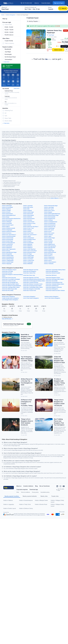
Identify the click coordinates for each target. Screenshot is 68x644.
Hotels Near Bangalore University (54, 287)
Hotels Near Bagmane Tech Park (31, 278)
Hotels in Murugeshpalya (50, 246)
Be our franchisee (45, 486)
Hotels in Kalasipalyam (29, 238)
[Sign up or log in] (59, 3)
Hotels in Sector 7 (48, 256)
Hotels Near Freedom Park (30, 290)
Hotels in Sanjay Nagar (29, 256)
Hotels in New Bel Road (50, 247)
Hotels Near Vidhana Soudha (9, 281)
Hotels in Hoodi (48, 231)
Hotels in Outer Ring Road (29, 249)
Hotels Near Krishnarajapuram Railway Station (34, 281)
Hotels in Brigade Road (50, 219)
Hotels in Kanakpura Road (29, 239)
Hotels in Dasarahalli (7, 223)
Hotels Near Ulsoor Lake (29, 275)
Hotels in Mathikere (28, 246)
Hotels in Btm (26, 209)
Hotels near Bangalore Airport (9, 270)
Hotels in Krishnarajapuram (8, 243)
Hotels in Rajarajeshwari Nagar (9, 252)
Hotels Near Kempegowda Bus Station (32, 286)
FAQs (18, 492)
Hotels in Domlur (27, 225)
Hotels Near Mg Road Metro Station (10, 284)
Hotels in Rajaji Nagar (49, 251)
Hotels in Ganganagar (7, 230)
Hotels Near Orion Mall (7, 271)
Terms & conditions (25, 492)
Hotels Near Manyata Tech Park (31, 270)
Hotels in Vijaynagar (7, 264)
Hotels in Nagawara (28, 247)
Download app (34, 489)
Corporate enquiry (46, 3)
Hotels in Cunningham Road (51, 222)
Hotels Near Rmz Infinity (8, 290)
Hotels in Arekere (6, 212)
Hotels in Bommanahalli (50, 217)
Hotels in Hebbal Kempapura (9, 231)
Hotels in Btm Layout (28, 207)
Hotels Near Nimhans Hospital (53, 273)
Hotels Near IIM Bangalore (52, 271)
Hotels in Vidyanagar (28, 262)
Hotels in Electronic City (50, 227)
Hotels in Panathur (48, 249)
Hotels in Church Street (29, 222)
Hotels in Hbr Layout (49, 230)
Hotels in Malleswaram (49, 244)
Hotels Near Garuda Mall (52, 281)
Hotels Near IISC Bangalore (30, 271)
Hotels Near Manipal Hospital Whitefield (11, 286)
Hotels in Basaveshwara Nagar (51, 215)
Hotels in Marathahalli (7, 246)
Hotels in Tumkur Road (29, 260)
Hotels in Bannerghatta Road (9, 215)
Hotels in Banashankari (7, 214)
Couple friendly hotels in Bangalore (10, 298)
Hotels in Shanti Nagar (28, 257)
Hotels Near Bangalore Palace (53, 278)
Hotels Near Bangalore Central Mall (32, 289)
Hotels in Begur (6, 217)
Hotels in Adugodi (27, 210)
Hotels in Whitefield (28, 264)
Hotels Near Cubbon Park (29, 273)
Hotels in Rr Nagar (27, 254)
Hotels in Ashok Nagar (29, 212)
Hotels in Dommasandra (50, 225)
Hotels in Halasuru (27, 230)
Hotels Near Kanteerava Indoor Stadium (55, 290)
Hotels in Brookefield (7, 220)
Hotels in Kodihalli (48, 241)
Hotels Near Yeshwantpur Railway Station (56, 270)
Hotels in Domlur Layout (8, 225)
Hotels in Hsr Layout (49, 209)
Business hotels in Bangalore (52, 297)
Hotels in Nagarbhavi (7, 247)
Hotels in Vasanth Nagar (8, 262)
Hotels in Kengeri (27, 241)
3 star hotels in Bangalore (29, 297)
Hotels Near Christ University (9, 278)
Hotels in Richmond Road (50, 252)
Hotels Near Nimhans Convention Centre (33, 284)
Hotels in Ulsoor (48, 260)
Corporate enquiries (22, 489)
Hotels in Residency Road (29, 252)
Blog (36, 486)
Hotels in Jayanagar (28, 206)
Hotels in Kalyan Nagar (49, 238)
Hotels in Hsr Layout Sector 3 (9, 235)
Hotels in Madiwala (28, 244)
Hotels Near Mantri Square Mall (9, 289)
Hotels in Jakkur (27, 236)
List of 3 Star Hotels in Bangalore (52, 298)
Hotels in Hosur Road (28, 233)
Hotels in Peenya (6, 251)
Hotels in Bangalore (11, 15)
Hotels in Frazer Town (28, 228)
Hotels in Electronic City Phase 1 (31, 227)
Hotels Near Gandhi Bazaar (52, 286)
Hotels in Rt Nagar (48, 254)
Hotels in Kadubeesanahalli (8, 228)
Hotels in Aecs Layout (49, 210)
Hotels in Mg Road (6, 209)
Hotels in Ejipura (6, 227)
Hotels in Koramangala (7, 207)
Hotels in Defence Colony (29, 223)
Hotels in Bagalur (48, 212)
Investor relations (28, 486)
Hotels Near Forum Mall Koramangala (11, 279)
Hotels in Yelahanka (49, 264)
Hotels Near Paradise (7, 273)
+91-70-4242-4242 (26, 3)
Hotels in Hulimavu (48, 235)
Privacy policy (35, 492)
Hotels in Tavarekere (28, 259)
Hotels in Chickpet (48, 220)
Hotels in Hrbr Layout (49, 233)
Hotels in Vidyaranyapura (50, 262)
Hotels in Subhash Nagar (8, 259)
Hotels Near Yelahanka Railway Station (55, 284)
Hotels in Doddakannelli (50, 223)
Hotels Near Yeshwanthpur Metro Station (33, 287)
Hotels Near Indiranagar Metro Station (55, 279)
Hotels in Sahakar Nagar (8, 256)
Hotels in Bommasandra (29, 219)
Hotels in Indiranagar (7, 206)
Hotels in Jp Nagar (6, 210)
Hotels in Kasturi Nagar (7, 241)
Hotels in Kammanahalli (8, 239)
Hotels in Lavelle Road (7, 244)
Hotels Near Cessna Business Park (54, 282)
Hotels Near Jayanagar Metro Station (11, 287)
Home (3, 15)
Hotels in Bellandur (28, 217)
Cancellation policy (45, 492)
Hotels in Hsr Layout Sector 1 (30, 235)
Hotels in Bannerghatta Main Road (52, 214)
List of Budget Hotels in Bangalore (10, 300)
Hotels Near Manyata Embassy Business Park (34, 279)
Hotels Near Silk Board (51, 275)
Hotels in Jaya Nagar (49, 207)
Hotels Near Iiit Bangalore (52, 289)
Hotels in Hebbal (27, 231)
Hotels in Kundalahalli (28, 243)
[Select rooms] (58, 50)
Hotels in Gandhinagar (49, 228)
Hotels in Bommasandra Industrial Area (11, 219)
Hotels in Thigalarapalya (8, 260)
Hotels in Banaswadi (28, 214)
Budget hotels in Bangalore (8, 297)
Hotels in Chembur (28, 220)
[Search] (63, 8)
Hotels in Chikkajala (7, 222)
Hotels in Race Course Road (30, 251)
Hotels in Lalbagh (48, 243)
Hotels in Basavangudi (28, 215)
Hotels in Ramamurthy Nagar (51, 206)
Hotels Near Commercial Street (31, 282)
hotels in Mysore (55, 198)
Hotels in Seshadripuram (8, 257)
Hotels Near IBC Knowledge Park (10, 282)
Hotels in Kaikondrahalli (8, 238)
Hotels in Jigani (48, 236)
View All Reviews (8, 319)
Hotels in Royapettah (7, 254)
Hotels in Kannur (48, 239)
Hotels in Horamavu (7, 233)
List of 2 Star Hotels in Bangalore (31, 298)
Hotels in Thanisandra (49, 259)
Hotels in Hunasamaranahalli (9, 236)
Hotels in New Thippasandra (9, 249)
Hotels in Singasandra (49, 257)
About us (37, 3)
